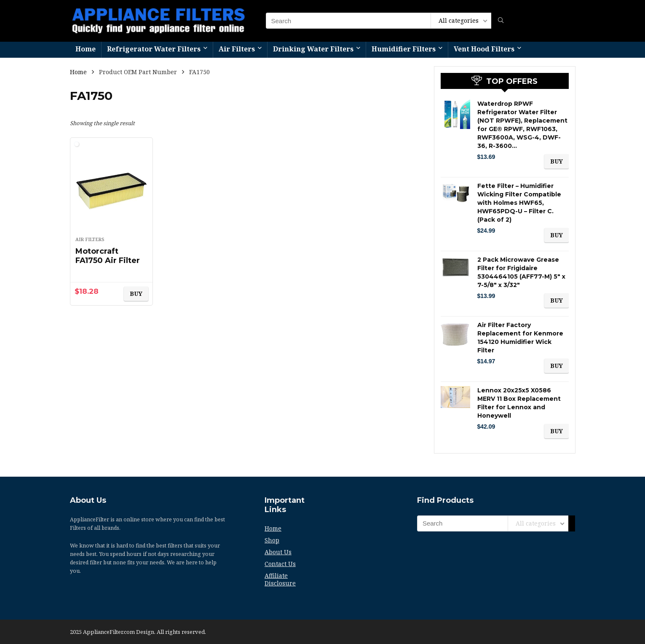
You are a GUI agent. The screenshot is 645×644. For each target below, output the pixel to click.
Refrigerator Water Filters (154, 49)
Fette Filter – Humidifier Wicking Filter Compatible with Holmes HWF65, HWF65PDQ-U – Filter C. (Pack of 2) (519, 203)
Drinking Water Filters (313, 49)
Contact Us (280, 564)
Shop (272, 540)
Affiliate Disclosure (280, 579)
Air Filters (237, 49)
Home (86, 49)
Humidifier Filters (404, 49)
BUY (136, 294)
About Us (278, 552)
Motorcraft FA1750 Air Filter (108, 256)
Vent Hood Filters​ (484, 49)
